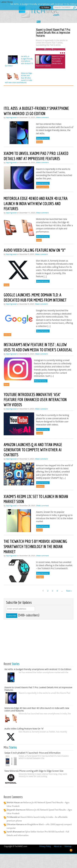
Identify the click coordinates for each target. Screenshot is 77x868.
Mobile (49, 50)
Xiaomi (39, 530)
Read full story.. (43, 138)
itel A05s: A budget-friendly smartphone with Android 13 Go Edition (19, 61)
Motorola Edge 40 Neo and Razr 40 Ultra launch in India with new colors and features (18, 78)
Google (40, 433)
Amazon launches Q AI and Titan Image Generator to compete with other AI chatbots (33, 450)
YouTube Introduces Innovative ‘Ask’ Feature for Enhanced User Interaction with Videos (35, 400)
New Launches (59, 50)
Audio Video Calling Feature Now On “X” (35, 250)
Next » (69, 591)
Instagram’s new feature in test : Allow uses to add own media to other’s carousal (38, 347)
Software (40, 486)
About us (58, 846)
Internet (7, 335)
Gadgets (40, 577)
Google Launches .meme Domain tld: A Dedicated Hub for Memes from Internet (35, 297)
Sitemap (68, 846)
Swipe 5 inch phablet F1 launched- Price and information (33, 753)
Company (40, 50)
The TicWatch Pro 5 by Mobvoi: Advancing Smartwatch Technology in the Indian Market (35, 546)
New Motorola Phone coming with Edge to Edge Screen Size (34, 771)
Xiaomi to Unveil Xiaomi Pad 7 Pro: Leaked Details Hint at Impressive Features (53, 33)
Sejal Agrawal (11, 117)
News (39, 240)
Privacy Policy (45, 846)
